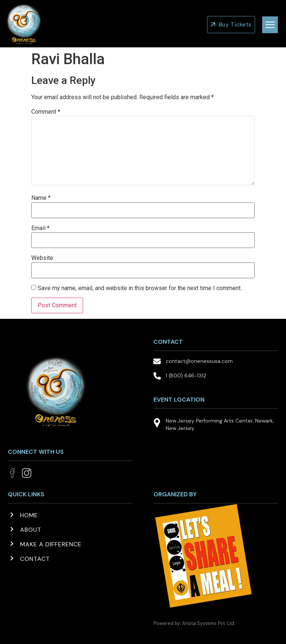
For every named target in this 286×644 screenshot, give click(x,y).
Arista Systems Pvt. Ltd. (209, 623)
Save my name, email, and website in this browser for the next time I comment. (140, 288)
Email (40, 228)
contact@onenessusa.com (199, 361)
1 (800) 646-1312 (186, 376)
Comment (46, 112)
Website (42, 258)
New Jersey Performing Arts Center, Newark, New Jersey (220, 424)
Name (41, 198)
